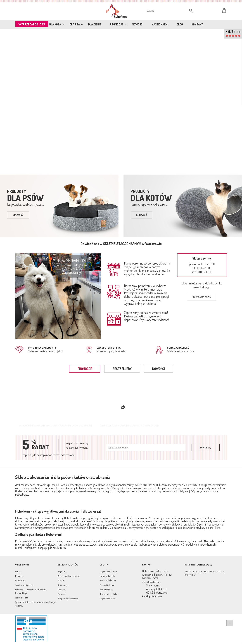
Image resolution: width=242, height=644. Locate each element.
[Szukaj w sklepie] (169, 11)
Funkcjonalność (178, 348)
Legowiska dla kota (108, 598)
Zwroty (61, 580)
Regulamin (62, 571)
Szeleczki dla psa (107, 585)
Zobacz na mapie (202, 297)
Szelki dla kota (22, 598)
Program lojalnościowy (68, 598)
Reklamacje (63, 585)
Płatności (62, 594)
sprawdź (18, 215)
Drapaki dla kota (107, 576)
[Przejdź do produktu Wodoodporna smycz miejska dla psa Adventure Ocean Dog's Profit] (56, 405)
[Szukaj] (189, 12)
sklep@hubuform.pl (151, 582)
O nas (18, 571)
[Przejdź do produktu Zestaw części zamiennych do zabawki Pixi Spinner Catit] (129, 405)
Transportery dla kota (110, 594)
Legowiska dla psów (109, 571)
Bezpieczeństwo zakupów (69, 576)
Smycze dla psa (107, 590)
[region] (121, 101)
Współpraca (21, 580)
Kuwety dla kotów (108, 580)
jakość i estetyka (109, 348)
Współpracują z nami (25, 585)
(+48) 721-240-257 (150, 578)
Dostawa (61, 590)
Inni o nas (20, 576)
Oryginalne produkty (42, 348)
